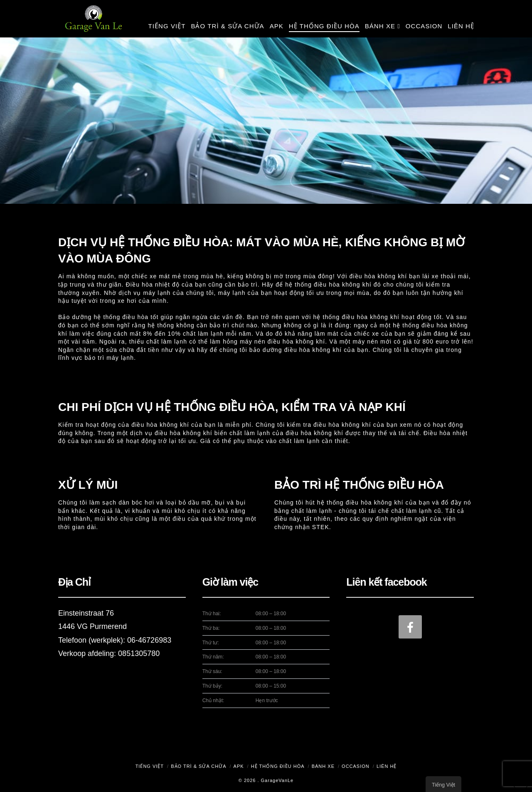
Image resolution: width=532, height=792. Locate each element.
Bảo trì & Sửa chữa (198, 766)
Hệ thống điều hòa (278, 766)
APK (239, 766)
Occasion (356, 766)
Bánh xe (323, 766)
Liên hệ (387, 766)
